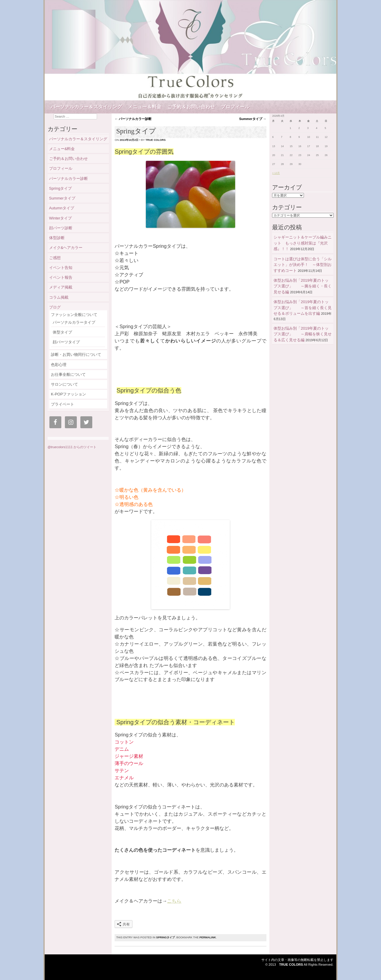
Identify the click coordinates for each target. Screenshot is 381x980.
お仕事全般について (68, 374)
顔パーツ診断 (61, 228)
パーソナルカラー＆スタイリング (86, 107)
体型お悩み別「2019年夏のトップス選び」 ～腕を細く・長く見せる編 (303, 286)
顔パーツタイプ (66, 342)
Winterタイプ (61, 218)
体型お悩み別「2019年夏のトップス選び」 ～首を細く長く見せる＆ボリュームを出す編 (303, 308)
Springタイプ (165, 937)
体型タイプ (62, 332)
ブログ (55, 307)
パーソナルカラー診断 (133, 119)
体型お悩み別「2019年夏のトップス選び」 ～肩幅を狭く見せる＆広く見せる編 (303, 334)
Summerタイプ (253, 119)
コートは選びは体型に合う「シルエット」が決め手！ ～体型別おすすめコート (303, 265)
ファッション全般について (74, 315)
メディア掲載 (61, 287)
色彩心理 (59, 365)
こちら (174, 901)
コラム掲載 (59, 297)
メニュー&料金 (62, 149)
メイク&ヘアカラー (66, 248)
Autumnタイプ (64, 208)
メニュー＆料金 (145, 107)
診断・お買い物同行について (76, 355)
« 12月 (276, 173)
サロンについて (64, 384)
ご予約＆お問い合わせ (191, 107)
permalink (208, 937)
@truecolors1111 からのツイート (72, 447)
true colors (156, 140)
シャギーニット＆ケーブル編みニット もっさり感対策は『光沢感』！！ (303, 243)
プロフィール (235, 107)
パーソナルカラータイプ (74, 322)
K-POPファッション (68, 394)
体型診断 (57, 238)
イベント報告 (61, 277)
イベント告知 (61, 268)
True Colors (291, 965)
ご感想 (55, 258)
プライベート (63, 404)
